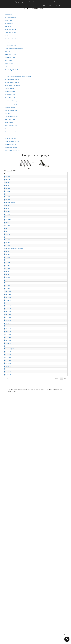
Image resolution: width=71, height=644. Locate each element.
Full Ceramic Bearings (10, 95)
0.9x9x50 (6, 416)
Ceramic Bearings (9, 20)
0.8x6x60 (6, 268)
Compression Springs (10, 58)
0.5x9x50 (6, 391)
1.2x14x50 (7, 584)
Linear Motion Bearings (10, 30)
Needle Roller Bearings (10, 33)
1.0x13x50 (7, 558)
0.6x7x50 (6, 301)
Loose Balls (8, 51)
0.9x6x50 (6, 281)
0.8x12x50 (7, 519)
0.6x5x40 (6, 198)
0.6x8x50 (6, 352)
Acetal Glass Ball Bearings (11, 101)
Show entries (10, 171)
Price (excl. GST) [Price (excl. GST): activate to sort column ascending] (51, 175)
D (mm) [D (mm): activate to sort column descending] (30, 175)
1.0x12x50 (7, 532)
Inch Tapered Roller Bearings (12, 42)
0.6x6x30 (6, 223)
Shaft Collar (8, 129)
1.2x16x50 (7, 609)
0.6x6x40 (6, 230)
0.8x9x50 (6, 410)
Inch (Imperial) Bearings (11, 17)
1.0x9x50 (6, 423)
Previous (56, 629)
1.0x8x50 (6, 378)
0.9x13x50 (7, 552)
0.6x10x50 (7, 442)
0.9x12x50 (7, 526)
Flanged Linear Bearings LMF (12, 82)
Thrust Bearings (9, 27)
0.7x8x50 (6, 359)
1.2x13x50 (7, 571)
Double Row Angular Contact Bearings (14, 48)
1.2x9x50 (6, 429)
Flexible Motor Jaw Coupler (11, 98)
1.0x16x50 (7, 603)
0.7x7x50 (6, 307)
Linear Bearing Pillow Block (11, 70)
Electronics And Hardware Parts (12, 151)
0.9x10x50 (7, 461)
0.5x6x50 (6, 211)
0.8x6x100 (7, 275)
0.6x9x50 (6, 397)
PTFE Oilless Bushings (10, 45)
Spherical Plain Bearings (11, 110)
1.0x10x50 (7, 468)
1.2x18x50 (7, 622)
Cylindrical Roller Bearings (11, 116)
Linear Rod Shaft (9, 123)
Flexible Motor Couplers (10, 54)
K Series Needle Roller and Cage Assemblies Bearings (18, 76)
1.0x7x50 (6, 333)
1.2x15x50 (7, 597)
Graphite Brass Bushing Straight (13, 73)
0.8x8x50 (6, 365)
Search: (59, 171)
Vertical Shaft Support (10, 120)
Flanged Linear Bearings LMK (12, 79)
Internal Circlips (8, 61)
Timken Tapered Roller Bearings (12, 85)
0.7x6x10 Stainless (9, 236)
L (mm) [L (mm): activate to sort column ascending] (37, 175)
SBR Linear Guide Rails (10, 138)
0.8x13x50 (7, 545)
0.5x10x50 (7, 436)
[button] (67, 639)
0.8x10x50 (7, 455)
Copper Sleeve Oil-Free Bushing (13, 141)
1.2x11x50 (7, 500)
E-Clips (6, 67)
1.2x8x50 (6, 384)
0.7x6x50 (6, 249)
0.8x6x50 (6, 262)
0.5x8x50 (6, 346)
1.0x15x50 (7, 590)
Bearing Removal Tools (10, 135)
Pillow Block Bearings (10, 92)
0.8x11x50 (7, 487)
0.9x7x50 (6, 326)
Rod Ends (7, 113)
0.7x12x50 (7, 513)
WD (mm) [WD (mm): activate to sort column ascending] (23, 175)
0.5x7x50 (6, 294)
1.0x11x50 (7, 494)
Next (65, 629)
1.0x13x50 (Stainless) (10, 564)
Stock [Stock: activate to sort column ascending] (44, 175)
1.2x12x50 (7, 539)
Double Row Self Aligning (11, 104)
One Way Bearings (9, 36)
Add (61, 181)
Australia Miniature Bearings (12, 147)
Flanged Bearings (9, 23)
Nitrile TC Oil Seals (9, 89)
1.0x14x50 (7, 577)
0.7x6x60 (6, 256)
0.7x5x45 (6, 204)
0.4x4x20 (6, 178)
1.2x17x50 (7, 616)
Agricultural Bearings (10, 107)
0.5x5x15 (6, 185)
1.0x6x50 (6, 288)
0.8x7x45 (6, 313)
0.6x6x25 (6, 217)
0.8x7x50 (6, 320)
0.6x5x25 (6, 191)
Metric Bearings (9, 14)
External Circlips (9, 64)
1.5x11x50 (7, 506)
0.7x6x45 (6, 243)
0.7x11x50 (7, 481)
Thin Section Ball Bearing (11, 126)
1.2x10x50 (7, 474)
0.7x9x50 (6, 404)
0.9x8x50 (6, 371)
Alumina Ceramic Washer (11, 132)
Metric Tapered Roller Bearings (12, 39)
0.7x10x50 (7, 449)
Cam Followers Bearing (10, 144)
